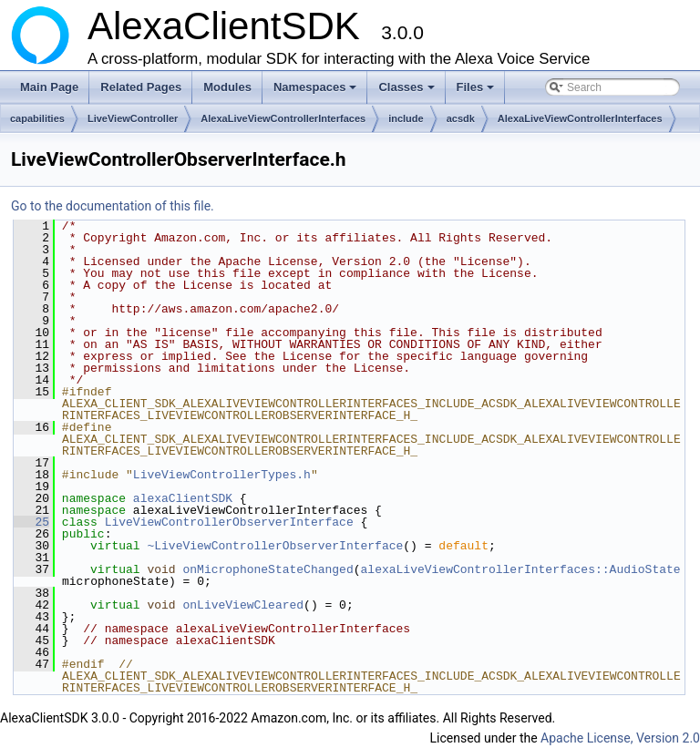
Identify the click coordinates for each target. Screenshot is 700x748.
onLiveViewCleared (243, 605)
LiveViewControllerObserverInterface (229, 522)
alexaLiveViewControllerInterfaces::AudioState (520, 569)
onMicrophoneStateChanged (268, 569)
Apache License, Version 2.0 (620, 738)
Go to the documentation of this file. (113, 206)
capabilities (37, 118)
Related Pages (141, 87)
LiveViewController (133, 118)
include (406, 118)
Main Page (49, 87)
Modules (227, 87)
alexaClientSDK (183, 498)
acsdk (461, 118)
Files (477, 92)
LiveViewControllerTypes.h (222, 475)
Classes (407, 92)
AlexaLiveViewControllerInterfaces (283, 118)
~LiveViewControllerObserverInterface (275, 546)
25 (31, 522)
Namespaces (317, 92)
